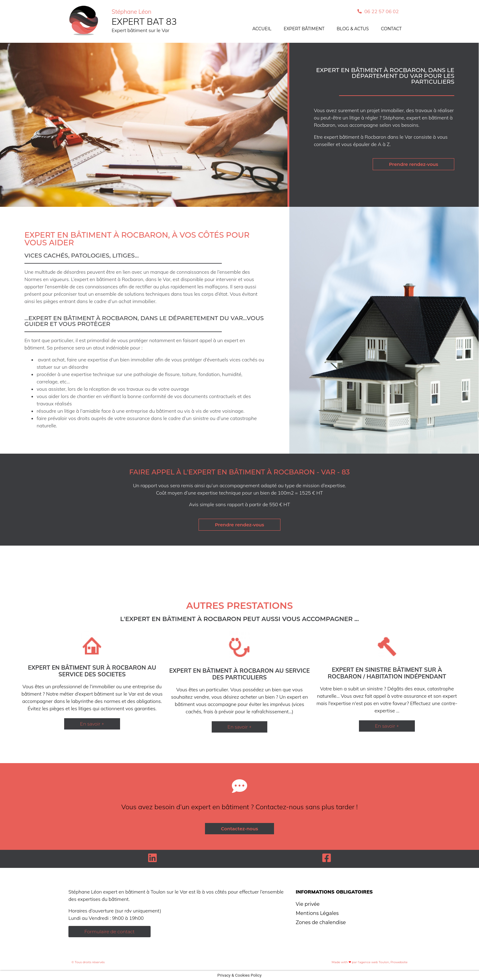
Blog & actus (353, 29)
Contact (391, 29)
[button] (92, 724)
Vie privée (308, 904)
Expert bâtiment (304, 29)
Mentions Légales (317, 913)
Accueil (262, 29)
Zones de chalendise (321, 922)
